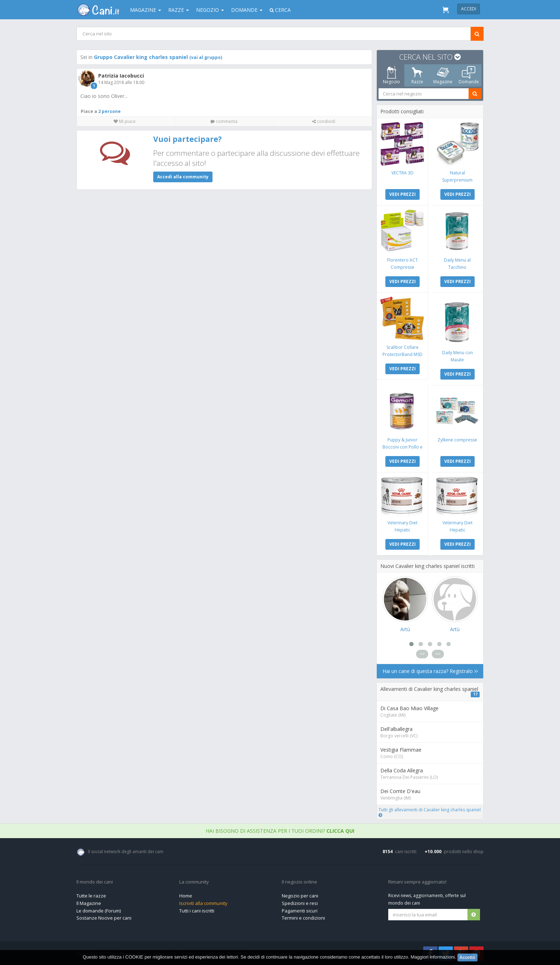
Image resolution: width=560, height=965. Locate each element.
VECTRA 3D (402, 173)
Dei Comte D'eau (400, 791)
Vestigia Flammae (401, 750)
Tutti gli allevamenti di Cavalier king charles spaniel (430, 812)
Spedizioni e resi (300, 903)
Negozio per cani (300, 896)
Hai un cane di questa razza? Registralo (430, 671)
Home (186, 896)
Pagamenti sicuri (300, 911)
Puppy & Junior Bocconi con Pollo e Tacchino (402, 447)
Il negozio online (299, 882)
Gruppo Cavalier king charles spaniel (158, 57)
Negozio (210, 10)
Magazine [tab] (443, 75)
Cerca (280, 10)
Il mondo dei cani (95, 882)
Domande (247, 10)
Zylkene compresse (457, 440)
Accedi (469, 9)
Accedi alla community (183, 177)
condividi (324, 121)
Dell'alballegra (396, 729)
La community (194, 882)
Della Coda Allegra (402, 770)
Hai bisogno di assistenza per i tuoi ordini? (280, 831)
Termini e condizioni (303, 918)
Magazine (146, 10)
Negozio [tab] (391, 75)
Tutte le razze (91, 896)
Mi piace (125, 121)
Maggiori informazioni (433, 957)
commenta (224, 121)
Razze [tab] (417, 75)
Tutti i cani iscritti (197, 911)
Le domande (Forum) (99, 911)
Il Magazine (89, 903)
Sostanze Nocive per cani (104, 918)
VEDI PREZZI (402, 194)
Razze (179, 10)
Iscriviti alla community (203, 903)
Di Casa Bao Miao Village (409, 708)
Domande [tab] (469, 75)
